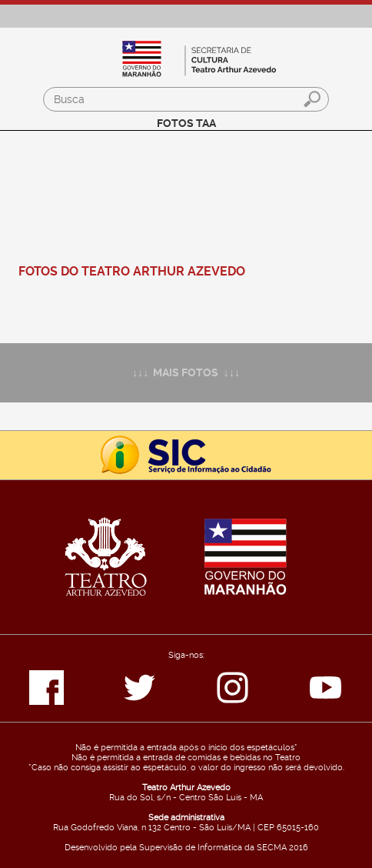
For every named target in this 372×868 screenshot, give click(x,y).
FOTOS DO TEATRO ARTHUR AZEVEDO (132, 271)
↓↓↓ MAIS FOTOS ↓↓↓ (186, 373)
